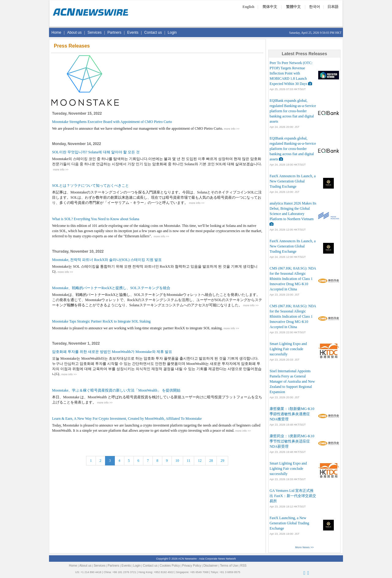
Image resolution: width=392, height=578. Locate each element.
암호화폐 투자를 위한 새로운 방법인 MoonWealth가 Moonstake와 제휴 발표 (112, 352)
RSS (243, 566)
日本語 (333, 7)
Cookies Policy (170, 566)
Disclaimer (211, 566)
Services (95, 33)
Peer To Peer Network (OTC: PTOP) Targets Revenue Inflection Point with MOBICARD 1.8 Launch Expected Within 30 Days (291, 73)
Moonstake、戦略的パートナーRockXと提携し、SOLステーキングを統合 (111, 288)
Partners (114, 33)
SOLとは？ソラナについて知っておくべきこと (90, 186)
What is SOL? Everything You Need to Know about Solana (96, 219)
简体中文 (270, 7)
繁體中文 (293, 7)
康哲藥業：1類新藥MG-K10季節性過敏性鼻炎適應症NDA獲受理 (292, 414)
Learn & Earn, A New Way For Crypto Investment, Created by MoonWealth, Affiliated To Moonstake (127, 419)
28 (211, 461)
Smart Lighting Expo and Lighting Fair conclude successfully (288, 349)
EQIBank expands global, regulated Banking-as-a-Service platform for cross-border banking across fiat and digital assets (293, 111)
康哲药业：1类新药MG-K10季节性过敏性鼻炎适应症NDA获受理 (292, 441)
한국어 (315, 7)
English (249, 7)
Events (133, 33)
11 (189, 461)
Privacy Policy (192, 566)
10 (177, 461)
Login (172, 33)
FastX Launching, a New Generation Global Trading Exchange (289, 523)
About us (74, 33)
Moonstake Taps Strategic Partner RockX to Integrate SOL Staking (101, 321)
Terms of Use (229, 566)
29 (222, 461)
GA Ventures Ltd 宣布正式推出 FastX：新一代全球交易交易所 (293, 496)
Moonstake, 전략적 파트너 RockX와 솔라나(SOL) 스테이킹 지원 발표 (107, 260)
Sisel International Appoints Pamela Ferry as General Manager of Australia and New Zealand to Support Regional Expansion (292, 381)
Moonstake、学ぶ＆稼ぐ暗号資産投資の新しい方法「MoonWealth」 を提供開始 (116, 390)
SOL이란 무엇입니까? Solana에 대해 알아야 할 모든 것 (96, 152)
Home (56, 33)
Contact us (153, 33)
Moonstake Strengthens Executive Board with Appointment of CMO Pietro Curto (112, 122)
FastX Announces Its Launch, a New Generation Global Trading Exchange (292, 181)
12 (200, 461)
